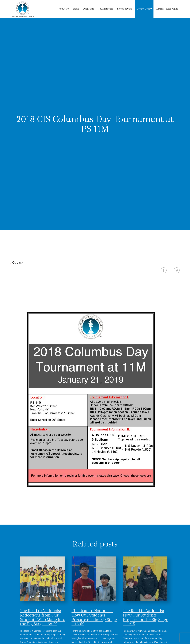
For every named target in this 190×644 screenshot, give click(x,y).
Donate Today (144, 9)
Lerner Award (125, 9)
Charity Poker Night (167, 9)
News (76, 9)
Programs (89, 9)
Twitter (177, 270)
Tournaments (106, 9)
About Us (64, 9)
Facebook (164, 270)
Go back (18, 263)
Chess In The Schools (23, 9)
